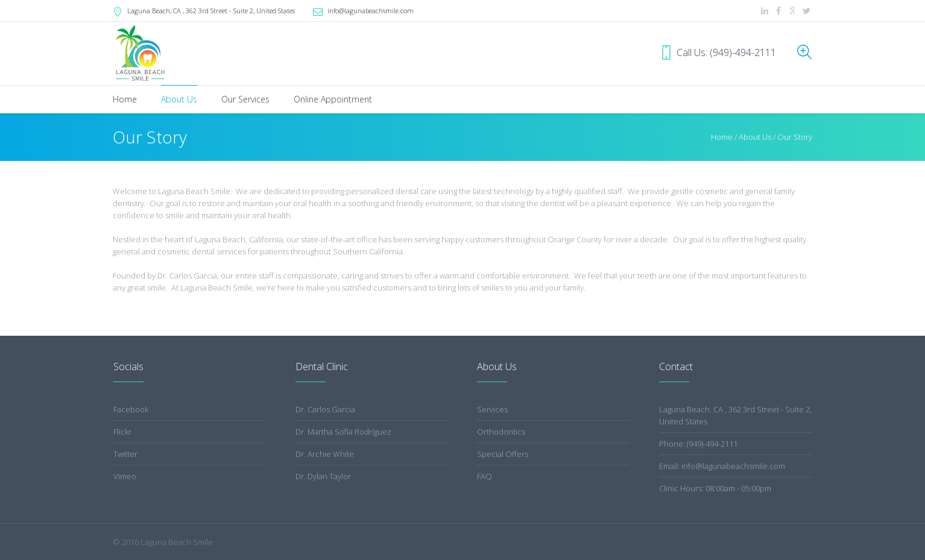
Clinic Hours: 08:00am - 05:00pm (715, 488)
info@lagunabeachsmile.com (371, 11)
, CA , (211, 11)
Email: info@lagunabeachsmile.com (722, 466)
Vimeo (125, 476)
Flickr (122, 432)
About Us (755, 137)
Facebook (131, 409)
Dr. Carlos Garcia (325, 409)
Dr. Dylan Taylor (323, 476)
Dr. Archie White (325, 454)
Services (492, 409)
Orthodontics (501, 432)
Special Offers (503, 454)
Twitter (125, 454)
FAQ (485, 476)
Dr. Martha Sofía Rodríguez (343, 432)
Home (722, 137)
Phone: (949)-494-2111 (698, 444)
